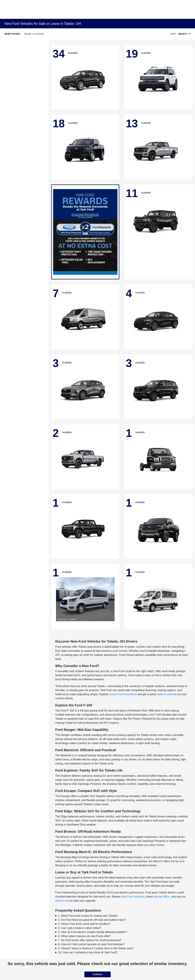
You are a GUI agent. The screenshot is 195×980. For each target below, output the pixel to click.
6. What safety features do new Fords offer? (85, 936)
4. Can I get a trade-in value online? (80, 928)
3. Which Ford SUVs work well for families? (84, 924)
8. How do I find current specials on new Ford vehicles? (91, 944)
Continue (97, 974)
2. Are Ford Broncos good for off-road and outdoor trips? (92, 920)
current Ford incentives (123, 694)
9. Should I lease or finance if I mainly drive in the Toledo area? (96, 948)
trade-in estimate (167, 694)
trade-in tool (63, 901)
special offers (162, 897)
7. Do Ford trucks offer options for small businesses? (90, 940)
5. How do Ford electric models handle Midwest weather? (93, 932)
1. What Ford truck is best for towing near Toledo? (88, 916)
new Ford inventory (133, 897)
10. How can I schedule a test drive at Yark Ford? (88, 952)
